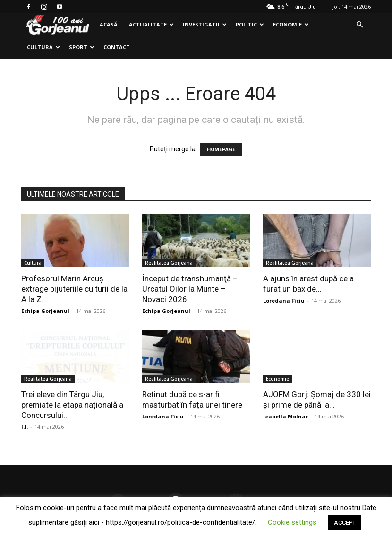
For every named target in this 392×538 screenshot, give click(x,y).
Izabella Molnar (285, 416)
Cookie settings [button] (292, 522)
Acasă (109, 24)
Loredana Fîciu (284, 300)
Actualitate (151, 24)
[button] (359, 25)
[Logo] (58, 25)
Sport (82, 47)
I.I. (25, 427)
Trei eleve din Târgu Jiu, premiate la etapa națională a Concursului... (72, 405)
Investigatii (205, 24)
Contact (117, 47)
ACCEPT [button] (345, 523)
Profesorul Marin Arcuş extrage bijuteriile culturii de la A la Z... (74, 289)
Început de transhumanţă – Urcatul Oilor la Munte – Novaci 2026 (190, 289)
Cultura (43, 47)
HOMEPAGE (221, 150)
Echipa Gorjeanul (45, 311)
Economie (291, 24)
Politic (250, 24)
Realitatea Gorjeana (169, 263)
